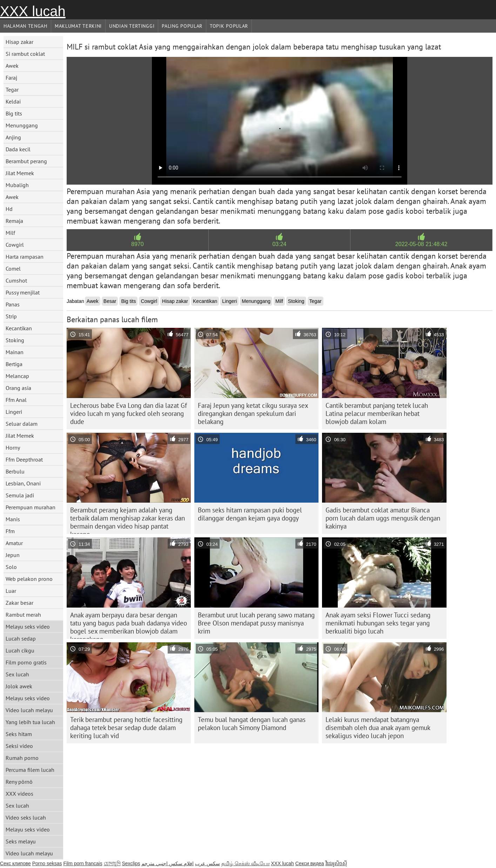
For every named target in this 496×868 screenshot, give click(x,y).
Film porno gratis (26, 662)
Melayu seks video (28, 627)
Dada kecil (18, 149)
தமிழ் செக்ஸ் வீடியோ (246, 863)
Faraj (11, 78)
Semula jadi (20, 495)
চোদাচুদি (112, 863)
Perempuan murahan (31, 507)
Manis (13, 519)
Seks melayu (21, 841)
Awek (12, 66)
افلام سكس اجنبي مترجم (167, 863)
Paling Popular (182, 26)
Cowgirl (15, 245)
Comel (13, 269)
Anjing (13, 137)
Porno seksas (47, 863)
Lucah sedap (21, 638)
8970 (138, 244)
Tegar (12, 90)
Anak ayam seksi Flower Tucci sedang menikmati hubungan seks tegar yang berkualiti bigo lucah (378, 623)
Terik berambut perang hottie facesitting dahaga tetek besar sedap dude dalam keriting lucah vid (126, 728)
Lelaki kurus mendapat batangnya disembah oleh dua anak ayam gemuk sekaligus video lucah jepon (378, 728)
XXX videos (19, 794)
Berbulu (15, 471)
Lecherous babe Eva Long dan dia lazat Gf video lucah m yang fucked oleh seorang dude (129, 413)
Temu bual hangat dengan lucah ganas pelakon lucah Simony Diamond (252, 724)
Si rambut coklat (25, 54)
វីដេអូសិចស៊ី (336, 863)
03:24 (279, 244)
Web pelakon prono (29, 579)
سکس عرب (207, 863)
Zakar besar (19, 603)
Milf (10, 233)
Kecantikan (19, 328)
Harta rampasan (25, 257)
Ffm (10, 531)
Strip (11, 316)
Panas (13, 304)
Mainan (15, 352)
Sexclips (131, 863)
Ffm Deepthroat (24, 459)
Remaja (14, 221)
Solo (11, 567)
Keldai (13, 101)
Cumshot (16, 280)
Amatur (14, 543)
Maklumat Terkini (78, 26)
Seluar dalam (22, 424)
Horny (13, 448)
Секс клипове (15, 863)
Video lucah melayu (29, 710)
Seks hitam (19, 734)
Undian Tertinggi (132, 26)
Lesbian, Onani (23, 483)
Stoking (15, 340)
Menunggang (22, 125)
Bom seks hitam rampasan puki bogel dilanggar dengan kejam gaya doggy (250, 514)
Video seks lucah (26, 817)
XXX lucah (33, 11)
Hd (9, 209)
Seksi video (19, 746)
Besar (110, 301)
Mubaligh (17, 185)
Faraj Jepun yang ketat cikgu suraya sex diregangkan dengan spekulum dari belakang (253, 413)
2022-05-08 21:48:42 (421, 244)
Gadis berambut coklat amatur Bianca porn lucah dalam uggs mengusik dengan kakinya (383, 518)
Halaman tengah (25, 26)
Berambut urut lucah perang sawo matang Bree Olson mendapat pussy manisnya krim (256, 623)
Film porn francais (83, 863)
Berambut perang (26, 161)
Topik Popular (229, 26)
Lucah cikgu (20, 650)
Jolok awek (19, 686)
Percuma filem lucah (30, 770)
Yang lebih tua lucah (30, 722)
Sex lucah (17, 674)
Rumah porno (22, 758)
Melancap (17, 376)
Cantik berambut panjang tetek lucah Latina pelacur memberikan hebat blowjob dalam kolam (377, 413)
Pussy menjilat (23, 292)
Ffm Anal (16, 400)
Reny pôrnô (19, 782)
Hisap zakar (19, 42)
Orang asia (18, 388)
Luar (11, 591)
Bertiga (14, 364)
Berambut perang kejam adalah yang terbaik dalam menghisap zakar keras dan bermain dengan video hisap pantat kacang (128, 520)
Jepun (13, 555)
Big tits (14, 113)
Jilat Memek (20, 173)
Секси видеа (310, 863)
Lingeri (14, 412)
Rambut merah (23, 615)
